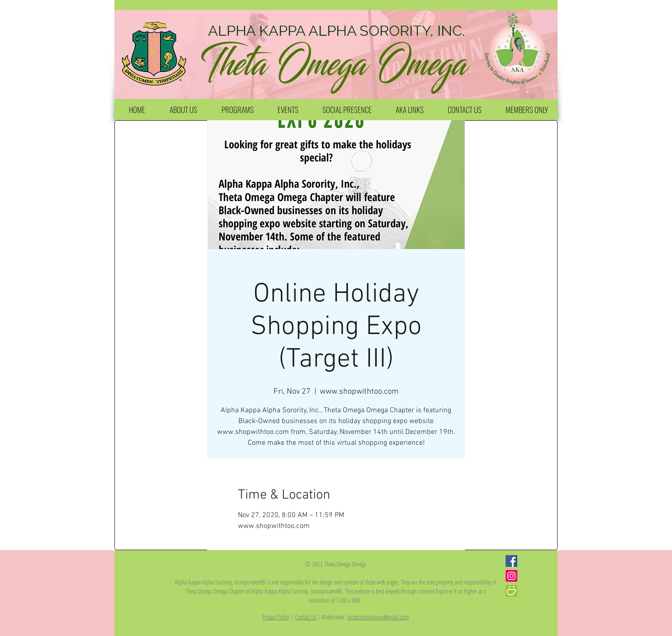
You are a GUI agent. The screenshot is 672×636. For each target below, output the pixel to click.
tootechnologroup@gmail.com (378, 617)
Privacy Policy (276, 617)
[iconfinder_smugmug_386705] (511, 591)
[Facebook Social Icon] (511, 561)
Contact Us (305, 617)
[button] (183, 110)
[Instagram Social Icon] (511, 576)
